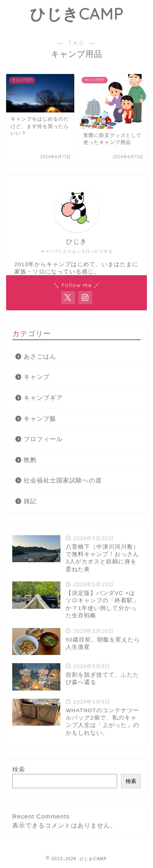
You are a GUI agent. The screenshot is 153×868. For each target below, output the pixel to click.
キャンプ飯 (40, 418)
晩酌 (30, 460)
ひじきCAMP (76, 14)
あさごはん (40, 356)
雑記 (30, 501)
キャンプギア (43, 398)
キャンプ (37, 377)
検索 (19, 769)
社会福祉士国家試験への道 (63, 480)
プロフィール (43, 439)
